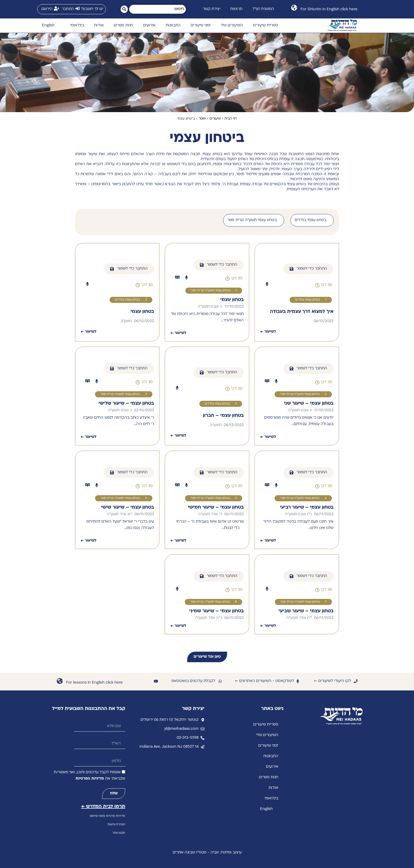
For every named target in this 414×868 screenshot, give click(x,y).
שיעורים (215, 119)
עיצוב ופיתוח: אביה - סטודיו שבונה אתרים (207, 853)
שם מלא (118, 719)
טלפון (121, 754)
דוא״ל (120, 736)
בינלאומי (77, 25)
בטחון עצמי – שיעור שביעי (306, 611)
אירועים (149, 25)
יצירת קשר (211, 9)
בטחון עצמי (232, 300)
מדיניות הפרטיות (90, 779)
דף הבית (231, 119)
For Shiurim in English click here (329, 9)
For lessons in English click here (94, 683)
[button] (324, 285)
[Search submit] (124, 9)
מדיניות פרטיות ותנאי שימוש (107, 816)
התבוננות (173, 25)
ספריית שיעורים (265, 25)
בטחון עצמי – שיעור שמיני (217, 611)
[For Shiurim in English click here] (294, 8)
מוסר (202, 119)
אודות (99, 25)
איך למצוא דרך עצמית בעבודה (302, 312)
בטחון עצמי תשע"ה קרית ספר (210, 291)
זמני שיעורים (201, 25)
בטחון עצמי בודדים (307, 300)
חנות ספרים (123, 25)
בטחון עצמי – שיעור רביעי (307, 507)
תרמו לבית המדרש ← (103, 807)
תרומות (236, 9)
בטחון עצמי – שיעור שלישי (126, 404)
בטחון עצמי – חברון (223, 416)
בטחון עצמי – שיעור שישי (128, 507)
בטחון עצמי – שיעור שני (309, 404)
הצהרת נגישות (116, 825)
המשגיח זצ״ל (263, 9)
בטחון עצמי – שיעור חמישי (216, 507)
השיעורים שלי (232, 25)
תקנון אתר (119, 833)
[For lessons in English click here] (60, 681)
